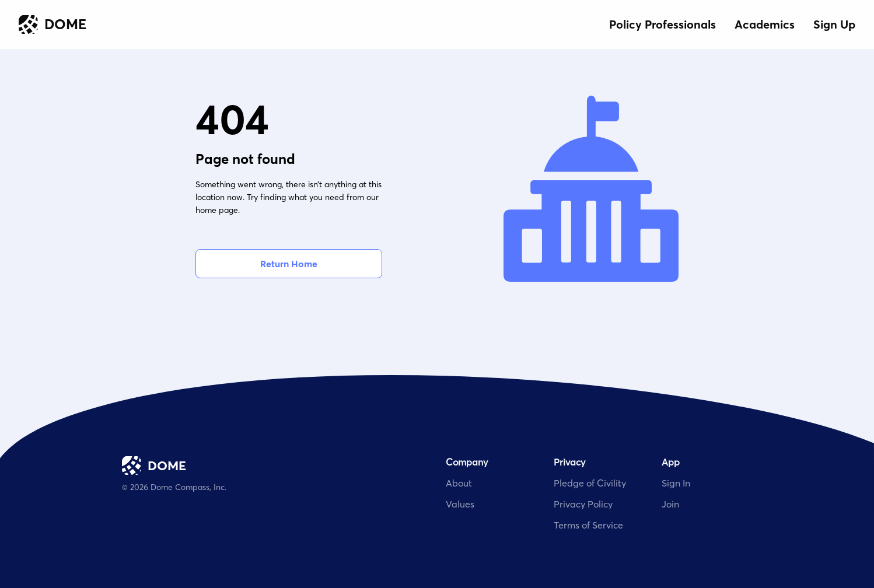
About (459, 483)
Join (670, 504)
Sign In (676, 483)
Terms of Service (588, 525)
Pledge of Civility (590, 483)
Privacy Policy (583, 504)
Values (460, 504)
